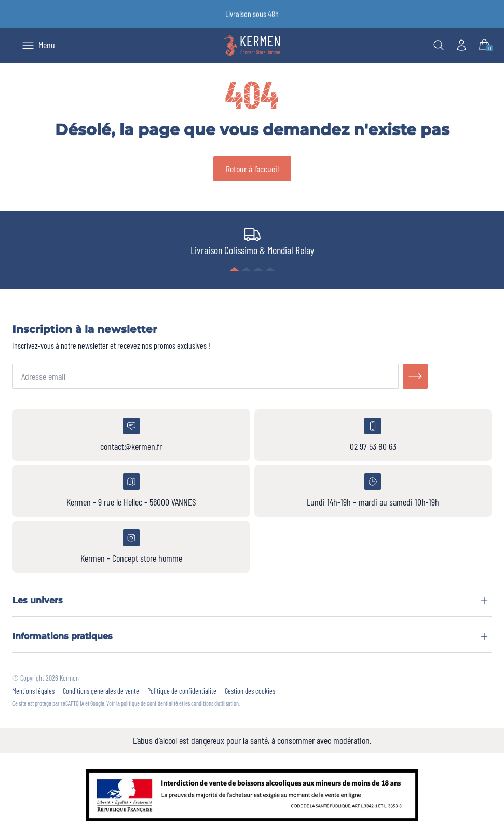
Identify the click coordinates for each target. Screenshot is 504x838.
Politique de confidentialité (182, 691)
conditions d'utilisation (215, 703)
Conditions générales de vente (101, 691)
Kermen (69, 678)
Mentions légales (33, 691)
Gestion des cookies (250, 691)
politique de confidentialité (149, 703)
